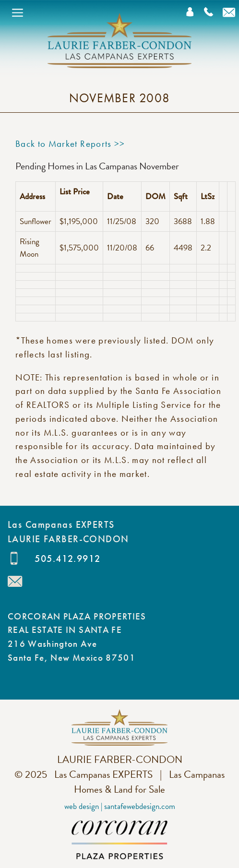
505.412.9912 (67, 559)
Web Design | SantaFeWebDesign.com (120, 806)
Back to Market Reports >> (70, 144)
